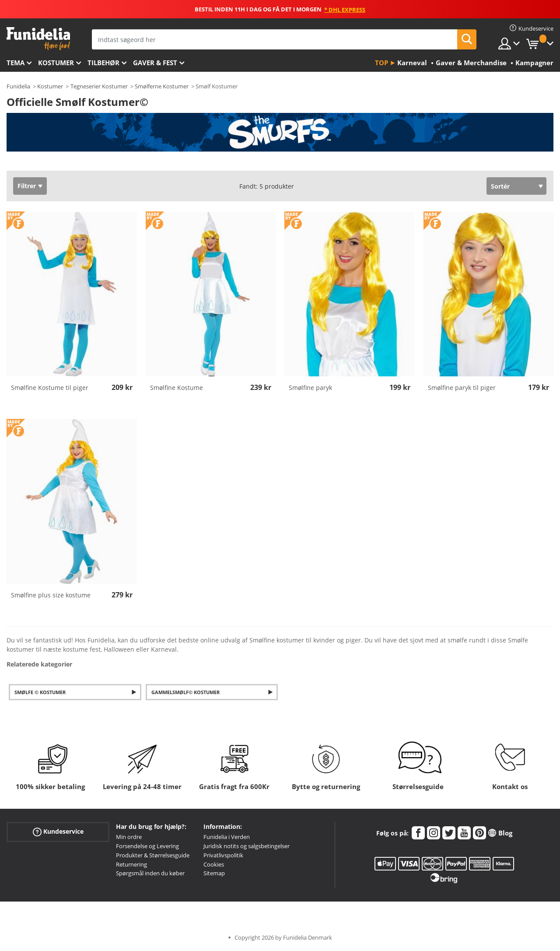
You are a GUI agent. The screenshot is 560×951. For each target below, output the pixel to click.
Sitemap (214, 873)
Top (381, 63)
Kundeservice (58, 832)
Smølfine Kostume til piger (50, 388)
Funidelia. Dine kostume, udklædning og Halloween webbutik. (38, 39)
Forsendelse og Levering (147, 846)
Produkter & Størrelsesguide (153, 855)
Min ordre (129, 837)
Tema (16, 63)
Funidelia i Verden (227, 837)
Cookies (214, 864)
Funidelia (18, 86)
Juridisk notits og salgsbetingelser (247, 846)
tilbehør (103, 63)
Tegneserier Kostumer (99, 86)
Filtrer (27, 186)
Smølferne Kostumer (162, 86)
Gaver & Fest (155, 63)
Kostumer (56, 63)
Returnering (131, 864)
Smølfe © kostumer (40, 692)
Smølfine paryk (310, 388)
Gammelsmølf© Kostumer (185, 692)
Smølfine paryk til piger (462, 388)
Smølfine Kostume (177, 388)
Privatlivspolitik (223, 855)
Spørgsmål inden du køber (150, 873)
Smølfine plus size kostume (51, 595)
